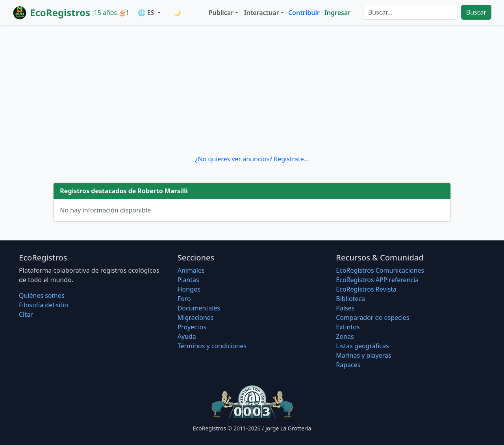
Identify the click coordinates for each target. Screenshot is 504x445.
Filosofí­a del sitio (44, 305)
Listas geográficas (362, 346)
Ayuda (187, 336)
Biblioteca (350, 299)
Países (345, 308)
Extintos (348, 327)
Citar (26, 314)
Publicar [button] (221, 13)
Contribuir (304, 13)
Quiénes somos (42, 295)
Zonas (345, 336)
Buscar (476, 12)
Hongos (189, 289)
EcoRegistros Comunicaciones (380, 270)
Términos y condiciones (212, 346)
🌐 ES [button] (147, 13)
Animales (191, 270)
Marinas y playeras (363, 355)
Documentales (199, 308)
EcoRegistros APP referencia (377, 280)
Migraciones (196, 318)
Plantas (188, 280)
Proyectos (192, 327)
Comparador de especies (372, 318)
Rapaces (348, 365)
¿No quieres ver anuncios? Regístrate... (252, 159)
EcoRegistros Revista (366, 289)
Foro (184, 299)
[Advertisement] (252, 90)
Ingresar (337, 13)
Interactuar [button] (262, 13)
